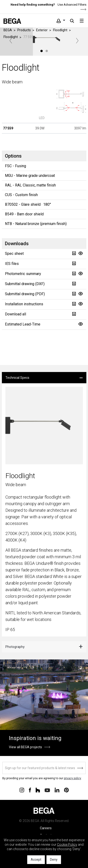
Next (77, 41)
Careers (46, 828)
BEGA (8, 30)
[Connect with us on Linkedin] (57, 790)
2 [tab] (47, 51)
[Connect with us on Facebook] (30, 790)
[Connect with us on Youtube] (47, 790)
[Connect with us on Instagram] (22, 790)
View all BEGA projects (25, 747)
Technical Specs (17, 378)
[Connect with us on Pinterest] (66, 790)
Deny (54, 860)
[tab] (44, 378)
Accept (36, 860)
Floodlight (60, 30)
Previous (11, 41)
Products (24, 30)
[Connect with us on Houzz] (38, 790)
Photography (15, 647)
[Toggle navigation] (82, 21)
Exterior (42, 30)
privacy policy (73, 778)
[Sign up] (44, 768)
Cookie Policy (67, 845)
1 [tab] (42, 51)
